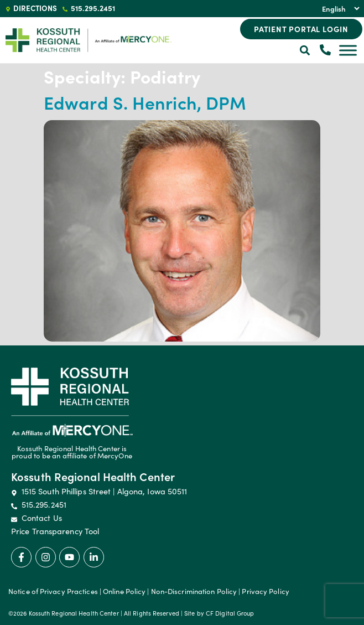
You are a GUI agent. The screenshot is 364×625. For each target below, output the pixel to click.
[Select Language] (339, 9)
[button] (305, 51)
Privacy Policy (265, 591)
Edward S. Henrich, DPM (145, 102)
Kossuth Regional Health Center (93, 476)
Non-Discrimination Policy (194, 591)
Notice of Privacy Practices (53, 591)
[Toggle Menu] (348, 50)
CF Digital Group (230, 613)
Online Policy (124, 591)
